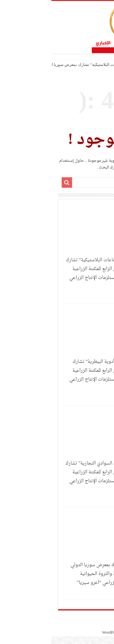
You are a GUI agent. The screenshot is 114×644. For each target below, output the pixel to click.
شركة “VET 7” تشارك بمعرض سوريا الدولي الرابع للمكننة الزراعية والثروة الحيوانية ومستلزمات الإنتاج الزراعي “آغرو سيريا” (60, 574)
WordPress (59, 633)
